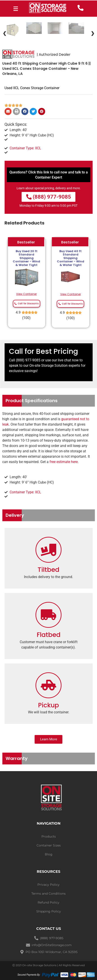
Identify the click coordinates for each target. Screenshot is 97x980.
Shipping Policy (49, 911)
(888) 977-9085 (28, 360)
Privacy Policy (48, 885)
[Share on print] (17, 111)
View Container (26, 294)
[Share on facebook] (25, 111)
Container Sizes (49, 845)
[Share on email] (8, 111)
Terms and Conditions (48, 894)
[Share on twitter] (33, 111)
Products (49, 836)
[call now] (81, 8)
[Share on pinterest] (42, 111)
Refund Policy (48, 902)
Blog (49, 854)
